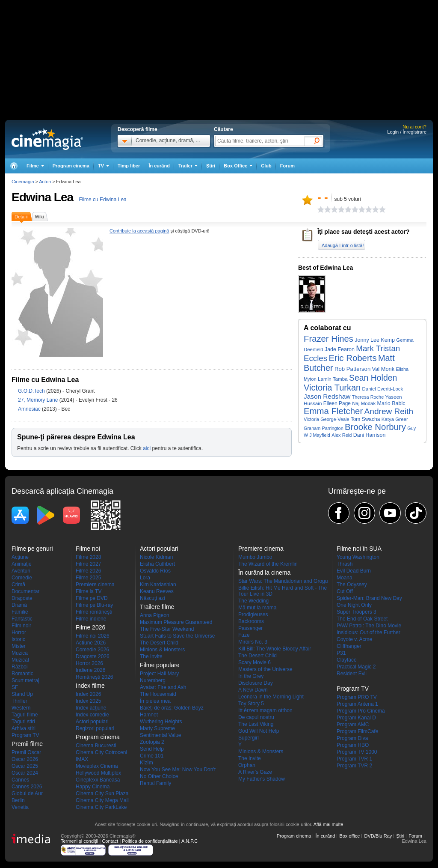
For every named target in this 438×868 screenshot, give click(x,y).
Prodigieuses (253, 614)
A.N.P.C (189, 841)
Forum (287, 166)
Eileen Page (337, 403)
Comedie (22, 578)
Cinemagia (23, 182)
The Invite (151, 656)
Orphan (247, 765)
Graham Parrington (324, 428)
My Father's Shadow (262, 779)
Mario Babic (391, 403)
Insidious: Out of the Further (368, 632)
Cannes (20, 780)
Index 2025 (88, 701)
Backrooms (251, 621)
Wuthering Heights (161, 722)
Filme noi (88, 549)
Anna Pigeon (155, 615)
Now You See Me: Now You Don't (178, 770)
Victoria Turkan (332, 388)
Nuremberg (153, 680)
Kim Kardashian (158, 585)
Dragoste (22, 598)
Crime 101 (152, 756)
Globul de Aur (27, 793)
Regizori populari (95, 728)
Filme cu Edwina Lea (102, 200)
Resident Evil (352, 674)
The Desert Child (159, 643)
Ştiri (211, 166)
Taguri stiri (23, 722)
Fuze (244, 635)
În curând (159, 166)
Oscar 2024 (25, 773)
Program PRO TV (357, 697)
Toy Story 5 (251, 704)
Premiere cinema (95, 585)
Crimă (18, 585)
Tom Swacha (365, 419)
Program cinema (71, 166)
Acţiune (20, 557)
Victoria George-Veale (327, 419)
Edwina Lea (42, 197)
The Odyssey (352, 585)
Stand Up (22, 694)
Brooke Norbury (375, 427)
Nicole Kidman (156, 557)
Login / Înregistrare (407, 132)
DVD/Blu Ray (378, 836)
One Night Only (354, 605)
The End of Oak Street (362, 619)
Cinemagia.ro (47, 139)
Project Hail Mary (159, 674)
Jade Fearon (340, 349)
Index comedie (92, 715)
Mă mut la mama (257, 608)
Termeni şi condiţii (79, 841)
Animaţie (22, 564)
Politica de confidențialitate (150, 841)
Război (19, 667)
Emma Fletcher (333, 411)
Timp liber (129, 166)
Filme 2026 (88, 571)
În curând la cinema (264, 573)
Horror (19, 632)
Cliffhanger (349, 646)
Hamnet (149, 715)
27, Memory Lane (39, 400)
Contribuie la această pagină (139, 231)
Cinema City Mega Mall (102, 800)
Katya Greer (395, 419)
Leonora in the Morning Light (271, 697)
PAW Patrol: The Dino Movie (369, 626)
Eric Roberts (352, 358)
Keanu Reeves (157, 591)
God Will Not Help (259, 731)
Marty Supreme (157, 728)
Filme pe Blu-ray (94, 605)
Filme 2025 (88, 578)
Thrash (345, 564)
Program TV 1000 (357, 752)
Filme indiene (91, 619)
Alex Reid (342, 435)
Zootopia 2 (152, 742)
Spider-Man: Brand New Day (369, 598)
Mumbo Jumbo (255, 557)
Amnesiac (30, 409)
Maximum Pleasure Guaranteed (176, 622)
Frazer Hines (328, 339)
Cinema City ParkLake (101, 807)
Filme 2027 (88, 564)
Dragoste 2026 (93, 656)
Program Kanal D (356, 718)
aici (147, 448)
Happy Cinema (93, 787)
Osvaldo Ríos (155, 571)
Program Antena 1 (357, 704)
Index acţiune (91, 708)
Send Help (152, 749)
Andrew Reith (389, 411)
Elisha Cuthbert (157, 564)
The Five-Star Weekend (167, 629)
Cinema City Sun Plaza (102, 793)
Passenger (250, 628)
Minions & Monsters (162, 650)
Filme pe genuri (32, 549)
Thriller (19, 701)
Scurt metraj (25, 680)
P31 (341, 653)
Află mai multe (328, 824)
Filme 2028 (88, 557)
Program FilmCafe (357, 731)
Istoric (18, 639)
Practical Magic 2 (356, 667)
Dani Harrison (370, 435)
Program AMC (353, 725)
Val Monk (383, 369)
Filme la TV (89, 591)
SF (15, 687)
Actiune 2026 (91, 643)
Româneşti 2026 (94, 677)
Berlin (18, 800)
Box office (349, 836)
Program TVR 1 (354, 759)
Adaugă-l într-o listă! (343, 245)
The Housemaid (158, 694)
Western (21, 708)
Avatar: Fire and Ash (163, 687)
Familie (20, 612)
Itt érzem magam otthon (265, 710)
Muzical (20, 660)
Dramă (19, 605)
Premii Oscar (26, 752)
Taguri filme (25, 715)
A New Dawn (253, 690)
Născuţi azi (152, 598)
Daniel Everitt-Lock (383, 389)
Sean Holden (373, 378)
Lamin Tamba (333, 379)
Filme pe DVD (92, 598)
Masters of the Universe (265, 669)
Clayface (347, 660)
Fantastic (22, 619)
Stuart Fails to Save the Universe (177, 636)
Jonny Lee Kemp (375, 340)
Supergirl (249, 738)
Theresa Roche (368, 397)
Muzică (20, 653)
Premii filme (27, 744)
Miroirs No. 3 (253, 642)
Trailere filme (157, 607)
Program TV (25, 735)
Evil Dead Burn (354, 571)
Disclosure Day (256, 683)
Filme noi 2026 (93, 636)
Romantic (22, 674)
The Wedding (253, 601)
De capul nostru (256, 717)
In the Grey (251, 676)
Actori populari (92, 722)
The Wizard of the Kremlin (268, 564)
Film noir (21, 626)
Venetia (20, 807)
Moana (345, 578)
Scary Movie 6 (255, 662)
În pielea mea (155, 701)
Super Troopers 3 (357, 612)
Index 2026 (88, 694)
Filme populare (160, 665)
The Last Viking (256, 724)
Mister (19, 646)
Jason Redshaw (327, 396)
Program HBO (353, 745)
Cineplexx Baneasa (98, 780)
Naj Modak (364, 403)
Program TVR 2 (354, 766)
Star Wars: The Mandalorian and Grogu (283, 581)
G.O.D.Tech (32, 391)
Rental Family (155, 783)
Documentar (25, 591)
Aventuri (21, 571)
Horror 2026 (89, 663)
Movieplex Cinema (97, 766)
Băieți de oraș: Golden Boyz (172, 708)
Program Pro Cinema (361, 711)
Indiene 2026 (90, 670)
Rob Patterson (352, 369)
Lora (145, 578)
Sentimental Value (161, 735)
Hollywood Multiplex (98, 773)
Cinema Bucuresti (96, 746)
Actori (45, 182)
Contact (110, 841)
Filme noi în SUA (359, 549)
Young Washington (358, 557)
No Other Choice (159, 776)
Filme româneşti (94, 612)
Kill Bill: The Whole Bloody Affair (275, 649)
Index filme (90, 686)
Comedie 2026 (92, 650)
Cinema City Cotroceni (101, 752)
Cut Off (345, 591)
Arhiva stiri (24, 728)
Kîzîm (146, 763)
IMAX (82, 759)
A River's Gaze (255, 772)
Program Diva (352, 738)
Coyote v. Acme (354, 639)
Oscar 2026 (25, 759)
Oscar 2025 (25, 766)
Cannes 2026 (27, 787)
